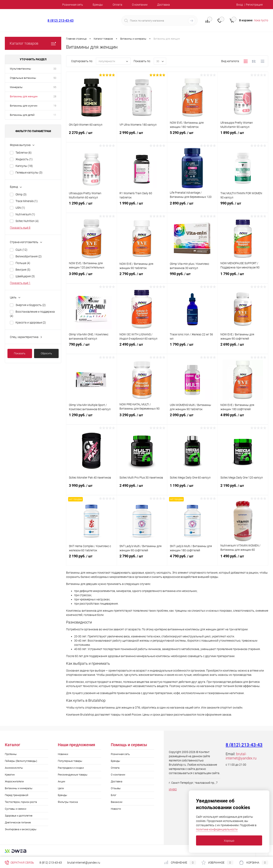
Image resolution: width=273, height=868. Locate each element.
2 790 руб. (142, 278)
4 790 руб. (192, 560)
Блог (114, 795)
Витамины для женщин (24, 96)
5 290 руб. (192, 137)
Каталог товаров (33, 43)
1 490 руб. (243, 560)
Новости (116, 809)
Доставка (163, 5)
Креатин (10, 775)
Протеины (11, 754)
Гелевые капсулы (29, 173)
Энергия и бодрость (31, 305)
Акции (61, 781)
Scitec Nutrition (27, 221)
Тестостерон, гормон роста (21, 802)
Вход (240, 5)
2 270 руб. (91, 137)
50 (55, 78)
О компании (140, 5)
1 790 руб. (243, 278)
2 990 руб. (142, 137)
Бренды (98, 5)
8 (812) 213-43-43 (61, 21)
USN (20, 208)
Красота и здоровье (31, 323)
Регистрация (254, 5)
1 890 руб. (243, 137)
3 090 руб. (91, 278)
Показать (20, 353)
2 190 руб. (243, 489)
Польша (23, 263)
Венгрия (23, 270)
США (21, 250)
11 (55, 115)
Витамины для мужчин (24, 106)
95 (55, 87)
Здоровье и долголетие (19, 816)
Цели (61, 788)
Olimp (21, 194)
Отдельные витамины (23, 78)
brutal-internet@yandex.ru (241, 756)
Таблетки (24, 153)
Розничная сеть (73, 5)
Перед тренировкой (17, 795)
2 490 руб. (142, 348)
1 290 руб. (91, 207)
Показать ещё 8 (20, 228)
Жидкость (24, 159)
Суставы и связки (16, 809)
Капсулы (24, 166)
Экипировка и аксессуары (21, 829)
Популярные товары (70, 761)
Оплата (117, 5)
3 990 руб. (91, 489)
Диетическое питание (18, 822)
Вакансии (117, 802)
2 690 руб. (243, 348)
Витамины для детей (22, 115)
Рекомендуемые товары (73, 775)
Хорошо (229, 841)
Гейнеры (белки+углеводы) (21, 761)
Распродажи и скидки (71, 768)
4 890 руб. (243, 419)
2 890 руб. (192, 207)
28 (55, 96)
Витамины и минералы (19, 788)
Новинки (63, 754)
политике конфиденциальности (217, 829)
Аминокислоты (14, 768)
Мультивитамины (20, 69)
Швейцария (25, 276)
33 (55, 69)
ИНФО (173, 789)
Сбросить (46, 353)
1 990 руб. (142, 207)
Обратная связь (19, 863)
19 (55, 106)
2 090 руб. (192, 419)
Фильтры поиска (68, 802)
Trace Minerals (27, 201)
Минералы (16, 87)
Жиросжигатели (14, 781)
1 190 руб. (192, 489)
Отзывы (116, 788)
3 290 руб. (142, 419)
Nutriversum (25, 214)
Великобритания (29, 256)
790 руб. (91, 348)
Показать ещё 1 (20, 283)
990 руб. (243, 207)
